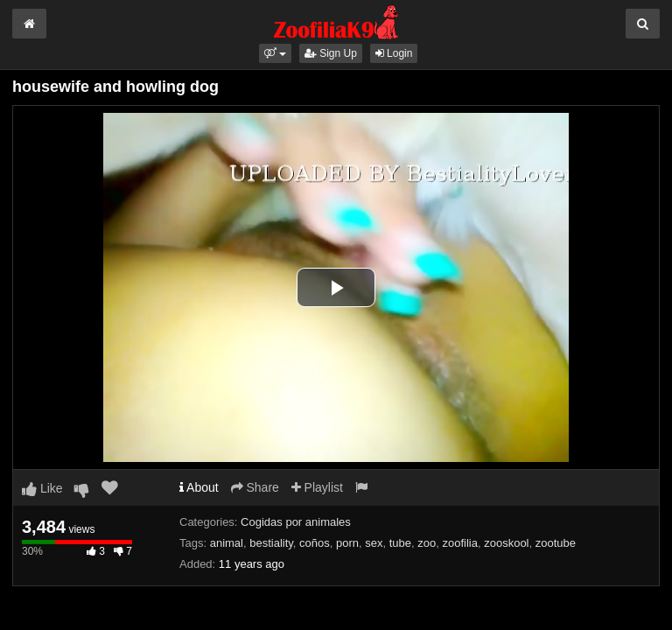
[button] (275, 53)
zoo (427, 543)
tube (400, 543)
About (199, 487)
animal (227, 543)
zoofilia (460, 543)
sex (374, 543)
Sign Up (331, 53)
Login (394, 53)
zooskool (506, 543)
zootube (556, 543)
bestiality (271, 543)
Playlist (317, 487)
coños (315, 543)
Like (42, 488)
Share (255, 487)
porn (347, 543)
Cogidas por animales (296, 522)
